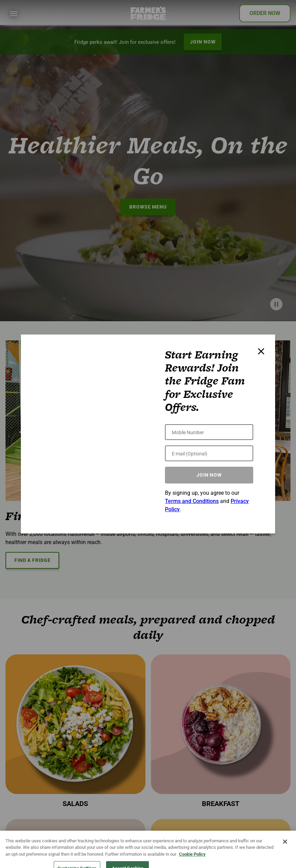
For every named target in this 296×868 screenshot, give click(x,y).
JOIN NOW (203, 42)
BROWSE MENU (148, 207)
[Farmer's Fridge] (148, 13)
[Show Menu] (14, 14)
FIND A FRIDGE (32, 560)
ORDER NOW (265, 13)
